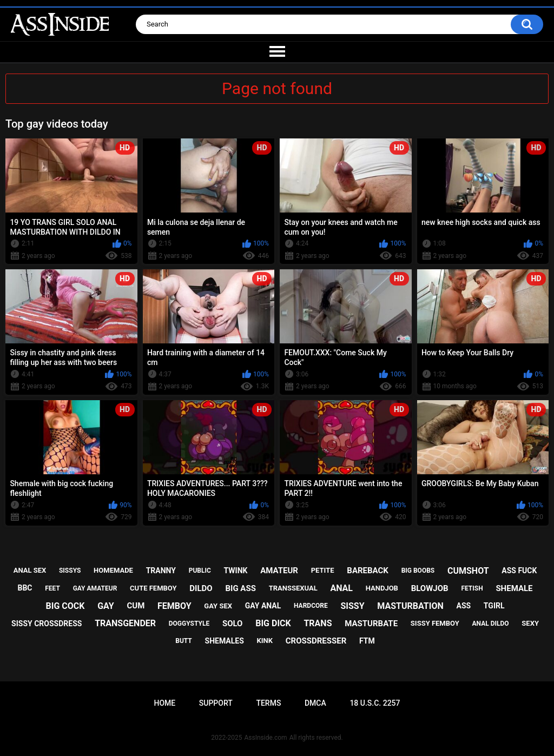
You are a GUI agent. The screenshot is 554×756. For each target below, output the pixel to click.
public (200, 571)
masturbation (410, 606)
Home (164, 703)
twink (236, 571)
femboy (174, 606)
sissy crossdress (47, 624)
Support (216, 703)
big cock (65, 606)
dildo (201, 588)
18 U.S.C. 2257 (375, 703)
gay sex (218, 606)
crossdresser (316, 641)
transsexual (293, 588)
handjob (382, 588)
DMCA (315, 703)
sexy (530, 623)
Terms (268, 703)
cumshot (468, 571)
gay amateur (95, 588)
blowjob (430, 588)
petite (323, 570)
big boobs (418, 571)
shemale (514, 588)
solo (233, 624)
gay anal (263, 606)
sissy (352, 606)
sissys (70, 571)
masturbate (371, 624)
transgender (125, 623)
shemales (225, 641)
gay (106, 606)
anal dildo (491, 624)
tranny (161, 571)
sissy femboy (435, 623)
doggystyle (189, 624)
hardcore (311, 606)
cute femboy (153, 588)
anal (341, 588)
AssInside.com (265, 738)
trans (318, 623)
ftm (367, 641)
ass (463, 606)
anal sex (30, 570)
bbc (25, 588)
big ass (240, 588)
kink (265, 641)
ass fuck (519, 571)
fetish (472, 588)
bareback (368, 571)
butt (184, 641)
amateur (279, 571)
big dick (273, 623)
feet (52, 588)
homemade (113, 570)
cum (136, 606)
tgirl (494, 606)
